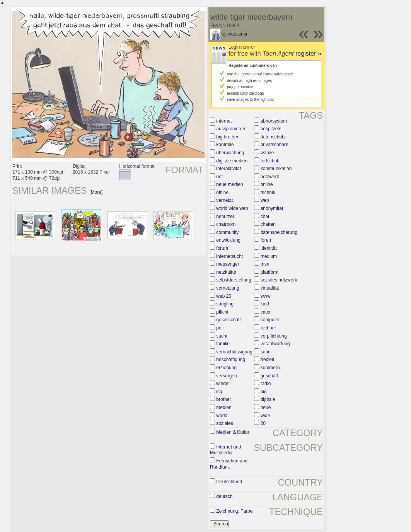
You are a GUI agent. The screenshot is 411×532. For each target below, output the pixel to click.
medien (224, 408)
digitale (268, 399)
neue (266, 408)
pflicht (222, 312)
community (227, 232)
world (222, 416)
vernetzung (228, 288)
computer (270, 320)
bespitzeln (271, 129)
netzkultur (226, 272)
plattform (270, 272)
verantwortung (275, 344)
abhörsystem (274, 121)
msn (265, 264)
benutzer (225, 217)
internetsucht (229, 256)
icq (219, 392)
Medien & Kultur (233, 432)
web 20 (224, 296)
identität (269, 248)
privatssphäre (275, 145)
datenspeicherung (279, 232)
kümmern (270, 368)
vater (266, 312)
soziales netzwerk (279, 280)
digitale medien (232, 161)
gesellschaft (228, 320)
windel (223, 384)
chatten (268, 224)
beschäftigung (231, 360)
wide (265, 416)
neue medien (229, 184)
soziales (224, 423)
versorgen (226, 376)
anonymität (272, 208)
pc (219, 328)
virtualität (270, 288)
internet (224, 121)
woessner (238, 34)
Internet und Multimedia (225, 450)
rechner (269, 328)
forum (222, 248)
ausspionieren (231, 129)
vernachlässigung (234, 352)
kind (265, 304)
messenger (228, 264)
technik (268, 193)
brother (223, 399)
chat (265, 217)
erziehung (226, 368)
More (96, 192)
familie (223, 344)
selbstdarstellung (234, 280)
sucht (222, 336)
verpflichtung (274, 336)
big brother (227, 137)
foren (266, 240)
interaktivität (229, 169)
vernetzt (224, 200)
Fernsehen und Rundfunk (229, 464)
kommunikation (276, 169)
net (219, 177)
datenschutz (273, 137)
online (267, 184)
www (266, 296)
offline (222, 193)
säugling (225, 304)
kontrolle (225, 145)
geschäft (269, 376)
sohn (266, 352)
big (264, 392)
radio (266, 384)
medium (269, 256)
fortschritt (270, 161)
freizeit (267, 360)
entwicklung (228, 240)
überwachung (230, 153)
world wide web (232, 208)
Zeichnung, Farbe (234, 511)
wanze (267, 153)
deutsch (224, 496)
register (308, 54)
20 (263, 423)
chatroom (226, 224)
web (265, 200)
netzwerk (270, 177)
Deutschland (229, 482)
